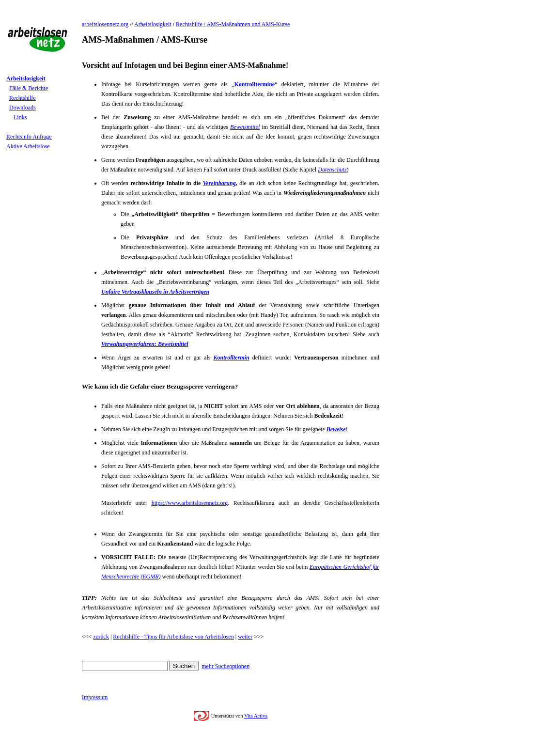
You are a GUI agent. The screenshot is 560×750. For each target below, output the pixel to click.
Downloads (23, 108)
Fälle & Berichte (29, 88)
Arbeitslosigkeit (153, 24)
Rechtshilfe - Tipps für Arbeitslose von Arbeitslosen (173, 637)
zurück (101, 637)
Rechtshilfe (23, 98)
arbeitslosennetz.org (105, 24)
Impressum (95, 697)
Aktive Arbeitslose (28, 146)
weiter (245, 637)
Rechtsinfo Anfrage (29, 137)
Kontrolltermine (254, 84)
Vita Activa (256, 716)
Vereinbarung (219, 183)
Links (20, 117)
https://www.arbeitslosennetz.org (190, 503)
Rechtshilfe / (191, 24)
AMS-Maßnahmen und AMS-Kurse (248, 24)
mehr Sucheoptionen (226, 666)
